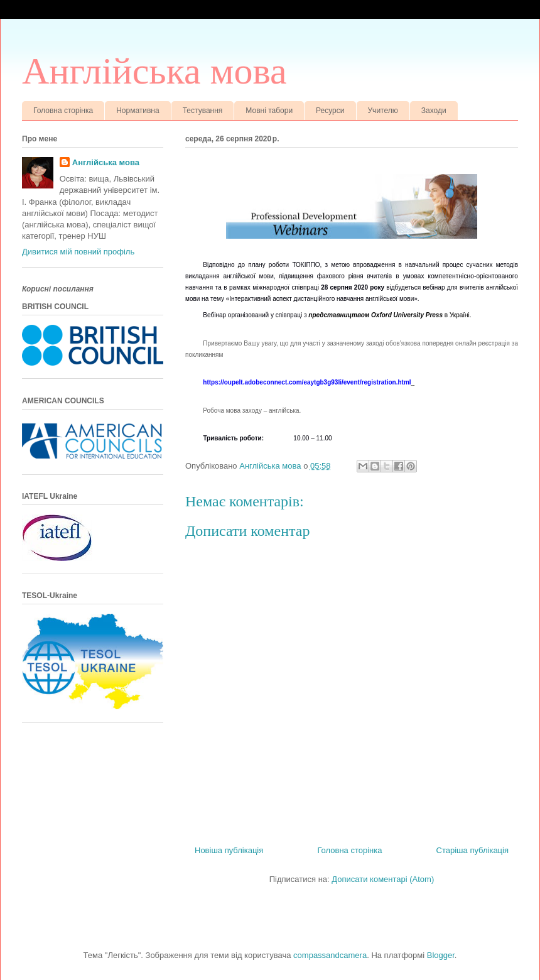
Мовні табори (269, 111)
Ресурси (330, 111)
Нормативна (138, 111)
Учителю (383, 111)
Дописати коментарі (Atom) (383, 879)
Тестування (203, 111)
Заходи (434, 111)
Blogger (441, 955)
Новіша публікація (229, 850)
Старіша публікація (472, 850)
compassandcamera (330, 955)
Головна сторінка (63, 111)
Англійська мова (154, 71)
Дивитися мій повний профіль (78, 252)
